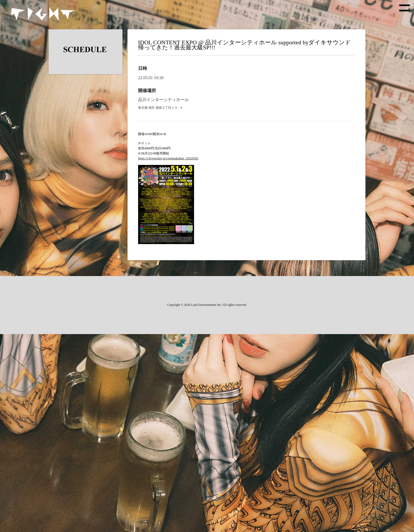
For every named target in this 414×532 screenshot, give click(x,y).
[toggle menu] (404, 8)
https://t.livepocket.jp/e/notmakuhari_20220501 (168, 158)
